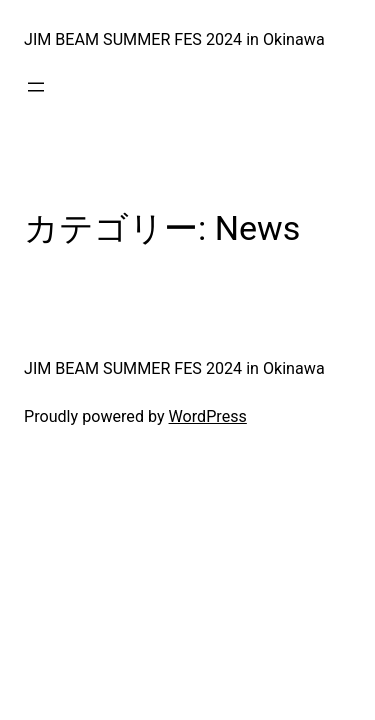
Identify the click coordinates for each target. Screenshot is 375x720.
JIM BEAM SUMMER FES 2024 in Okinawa (174, 39)
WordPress (208, 416)
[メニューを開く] (36, 87)
